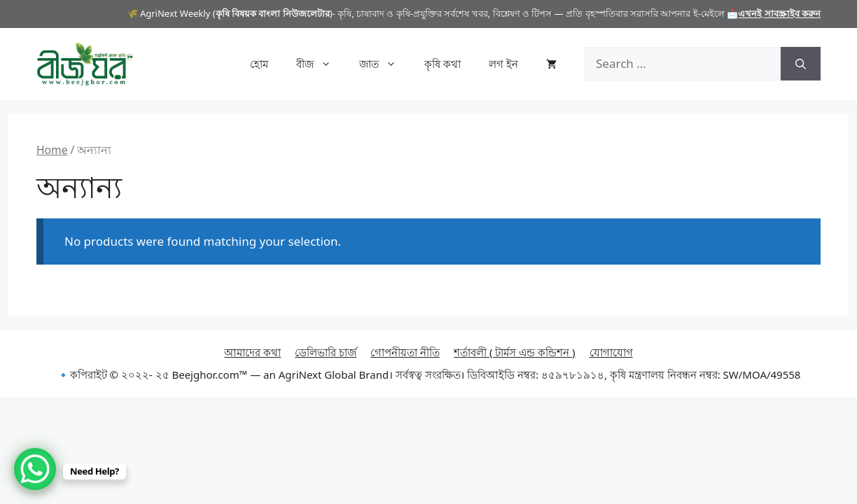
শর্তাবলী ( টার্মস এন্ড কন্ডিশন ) (515, 352)
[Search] (801, 64)
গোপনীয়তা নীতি (405, 352)
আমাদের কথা (252, 352)
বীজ (321, 64)
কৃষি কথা (443, 64)
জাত (385, 64)
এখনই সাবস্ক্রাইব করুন (779, 13)
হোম (259, 64)
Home (52, 150)
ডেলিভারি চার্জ (326, 352)
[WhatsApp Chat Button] (35, 469)
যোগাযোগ (611, 352)
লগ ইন (503, 64)
